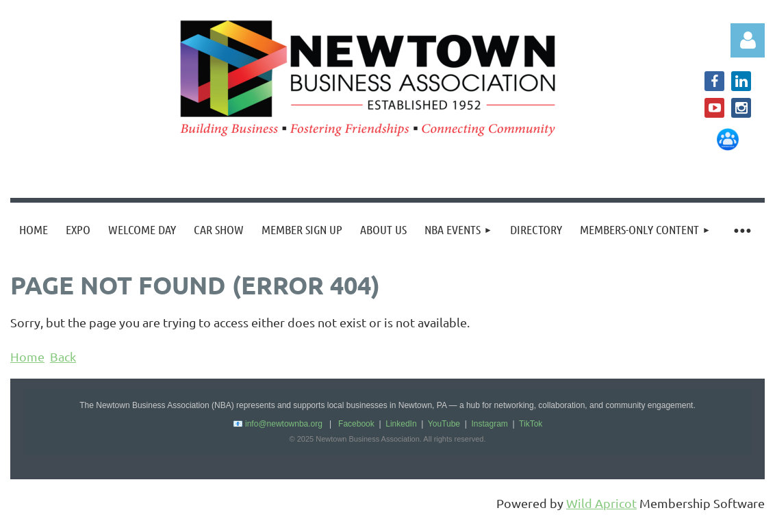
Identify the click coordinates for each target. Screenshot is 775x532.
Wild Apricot (601, 503)
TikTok (531, 424)
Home (27, 356)
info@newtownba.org (284, 424)
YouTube (444, 424)
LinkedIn (401, 424)
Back (63, 356)
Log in (748, 40)
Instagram (489, 424)
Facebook (356, 424)
